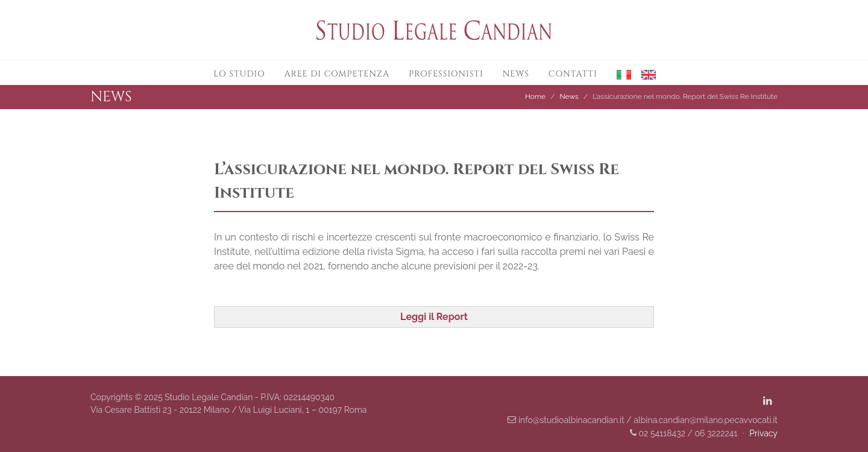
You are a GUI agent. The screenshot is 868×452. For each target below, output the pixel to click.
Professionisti (446, 74)
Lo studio (239, 74)
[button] (619, 73)
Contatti (573, 74)
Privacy (763, 433)
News (516, 74)
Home (535, 96)
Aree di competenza (337, 74)
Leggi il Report (434, 317)
